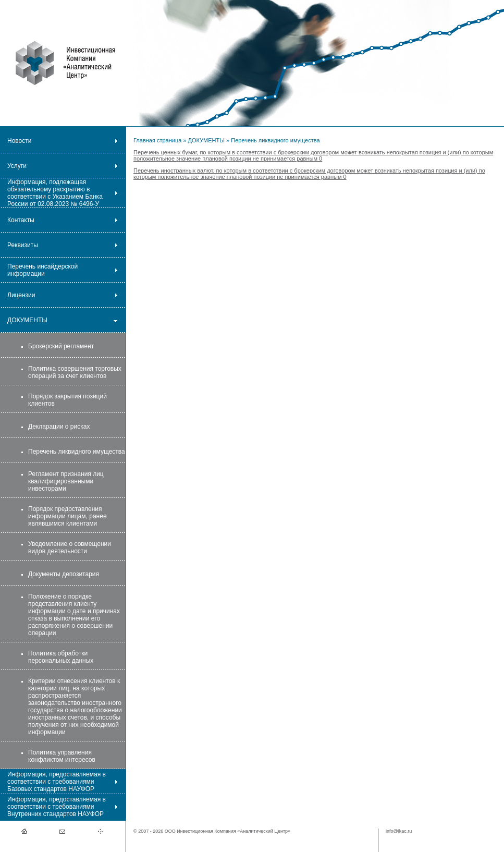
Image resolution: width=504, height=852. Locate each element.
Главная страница (157, 140)
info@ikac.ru (399, 831)
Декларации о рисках (59, 427)
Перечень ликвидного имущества (77, 452)
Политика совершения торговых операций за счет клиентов (75, 372)
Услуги (17, 166)
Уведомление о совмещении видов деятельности (70, 547)
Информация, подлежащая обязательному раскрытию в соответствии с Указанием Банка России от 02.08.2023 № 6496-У (55, 193)
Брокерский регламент (61, 346)
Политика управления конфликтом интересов (62, 756)
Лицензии (21, 295)
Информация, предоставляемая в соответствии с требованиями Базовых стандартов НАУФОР (57, 782)
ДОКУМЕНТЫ (27, 320)
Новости (19, 141)
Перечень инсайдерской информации (42, 270)
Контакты (21, 220)
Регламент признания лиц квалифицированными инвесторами (66, 481)
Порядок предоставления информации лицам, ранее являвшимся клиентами (67, 516)
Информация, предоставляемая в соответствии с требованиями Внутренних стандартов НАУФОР (57, 807)
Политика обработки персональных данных (61, 657)
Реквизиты (23, 245)
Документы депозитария (64, 574)
